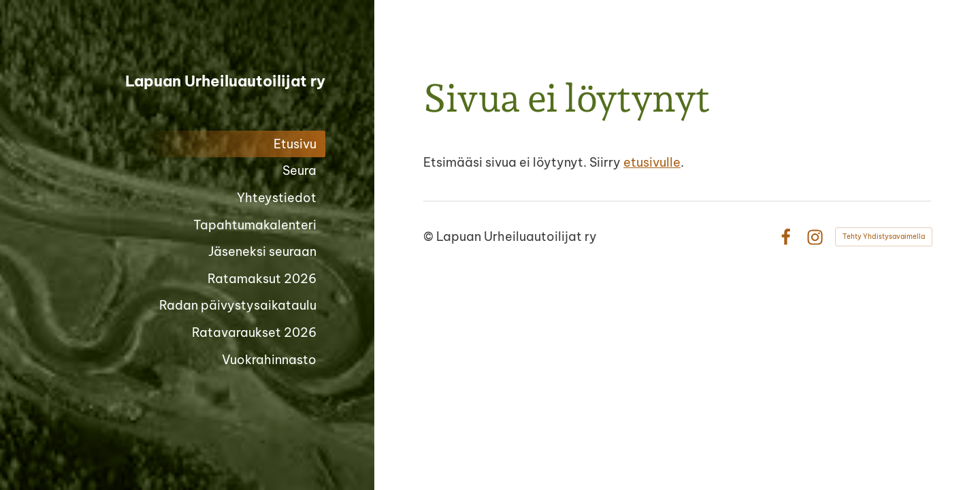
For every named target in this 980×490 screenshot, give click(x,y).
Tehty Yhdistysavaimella (884, 236)
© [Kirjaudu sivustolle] (430, 236)
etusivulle (652, 162)
